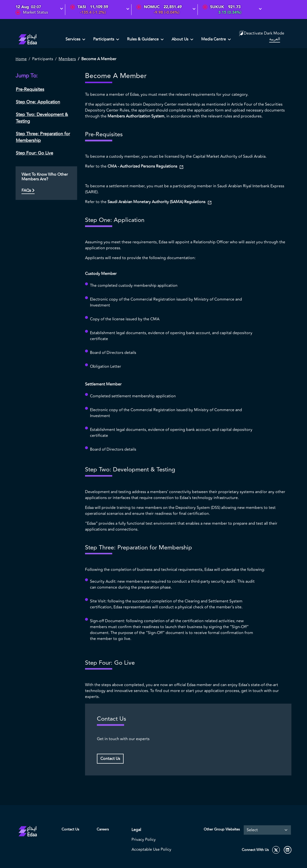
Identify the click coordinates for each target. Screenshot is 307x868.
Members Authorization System (136, 116)
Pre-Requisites (30, 89)
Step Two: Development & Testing (42, 118)
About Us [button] (180, 39)
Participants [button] (104, 39)
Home (21, 59)
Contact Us (110, 759)
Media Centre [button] (214, 39)
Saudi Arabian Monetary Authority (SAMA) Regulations (157, 202)
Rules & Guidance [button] (143, 39)
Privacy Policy (144, 840)
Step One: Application (38, 102)
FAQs (28, 191)
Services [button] (73, 39)
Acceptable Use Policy (151, 849)
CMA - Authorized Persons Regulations (143, 166)
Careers (103, 829)
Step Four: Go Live (34, 153)
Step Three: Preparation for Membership (43, 137)
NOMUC (152, 7)
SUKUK (217, 7)
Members (67, 59)
